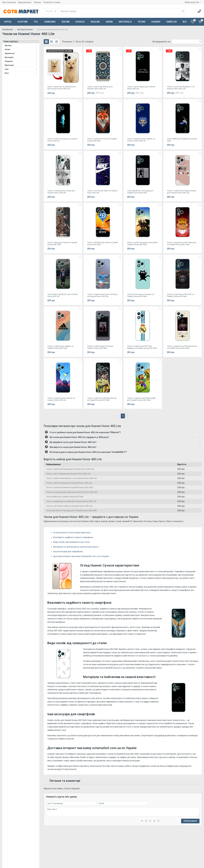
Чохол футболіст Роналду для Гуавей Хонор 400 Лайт (72, 510)
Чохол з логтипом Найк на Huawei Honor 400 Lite (69, 506)
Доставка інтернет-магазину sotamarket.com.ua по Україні (81, 556)
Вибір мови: (193, 2)
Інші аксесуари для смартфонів (68, 551)
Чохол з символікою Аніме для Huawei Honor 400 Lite (71, 501)
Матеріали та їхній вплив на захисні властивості (76, 547)
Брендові (21, 57)
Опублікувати (190, 821)
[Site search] (119, 11)
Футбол (21, 45)
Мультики (21, 65)
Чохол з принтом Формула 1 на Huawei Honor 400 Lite (71, 478)
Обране (37, 2)
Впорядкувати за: (162, 42)
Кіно (21, 73)
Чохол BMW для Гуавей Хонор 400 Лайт (65, 497)
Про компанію (9, 2)
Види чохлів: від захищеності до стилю (71, 542)
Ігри (21, 69)
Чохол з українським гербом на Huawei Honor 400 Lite (72, 492)
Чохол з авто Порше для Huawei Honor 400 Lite (68, 474)
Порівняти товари (52, 2)
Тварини (21, 61)
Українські (21, 53)
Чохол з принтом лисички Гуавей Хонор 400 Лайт (70, 487)
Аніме (21, 49)
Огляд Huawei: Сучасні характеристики (72, 533)
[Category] (51, 11)
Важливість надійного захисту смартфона (73, 537)
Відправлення (25, 2)
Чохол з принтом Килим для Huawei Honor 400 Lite (70, 469)
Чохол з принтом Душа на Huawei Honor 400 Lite (69, 483)
